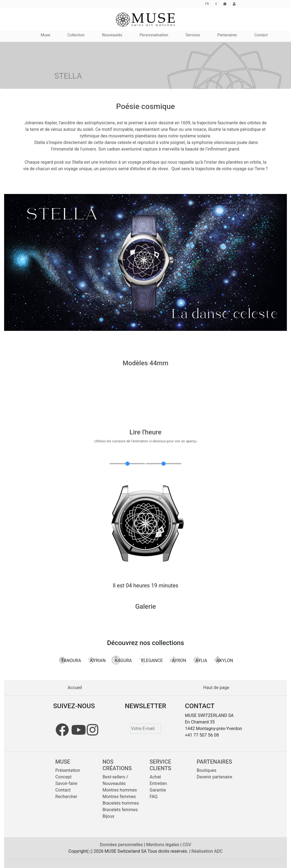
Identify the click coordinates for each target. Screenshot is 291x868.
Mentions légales (163, 845)
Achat (155, 777)
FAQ (154, 797)
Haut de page (216, 688)
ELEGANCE (150, 660)
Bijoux (109, 816)
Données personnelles (122, 845)
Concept (63, 777)
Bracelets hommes (121, 803)
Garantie (158, 790)
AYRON (177, 660)
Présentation (68, 770)
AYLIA (200, 660)
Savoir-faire (66, 783)
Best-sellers (114, 777)
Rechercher (66, 797)
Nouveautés (114, 783)
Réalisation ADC (207, 851)
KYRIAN (96, 660)
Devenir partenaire (214, 777)
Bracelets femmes (120, 810)
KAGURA (122, 660)
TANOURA (69, 660)
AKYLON (223, 660)
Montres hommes (120, 790)
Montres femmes (119, 797)
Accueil (75, 688)
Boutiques (206, 770)
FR (207, 4)
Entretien (158, 783)
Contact (63, 790)
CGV (187, 845)
